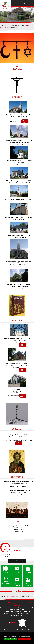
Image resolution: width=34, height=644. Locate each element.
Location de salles (17, 573)
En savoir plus (17, 642)
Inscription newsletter (17, 584)
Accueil (11, 25)
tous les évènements (17, 561)
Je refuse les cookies (24, 639)
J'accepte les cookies (11, 639)
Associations (6, 584)
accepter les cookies (13, 596)
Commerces (28, 572)
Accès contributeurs (28, 584)
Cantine (6, 572)
